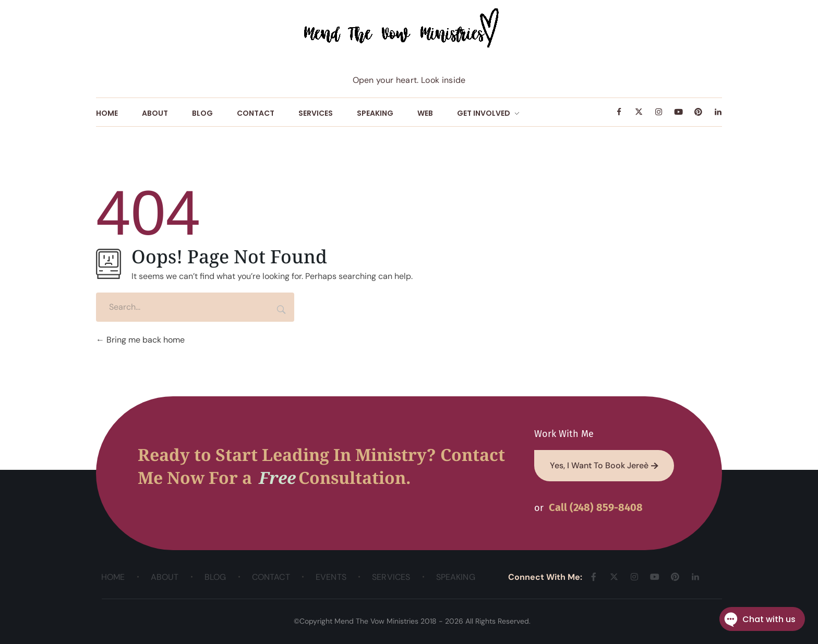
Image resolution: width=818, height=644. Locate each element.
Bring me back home (140, 340)
